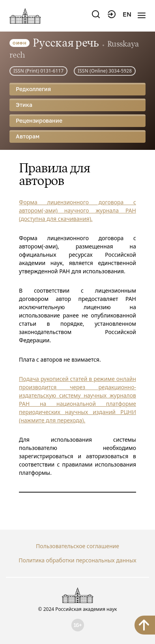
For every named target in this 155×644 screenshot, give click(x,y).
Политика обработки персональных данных (77, 560)
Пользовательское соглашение (77, 546)
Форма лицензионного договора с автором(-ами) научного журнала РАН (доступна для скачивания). (77, 210)
